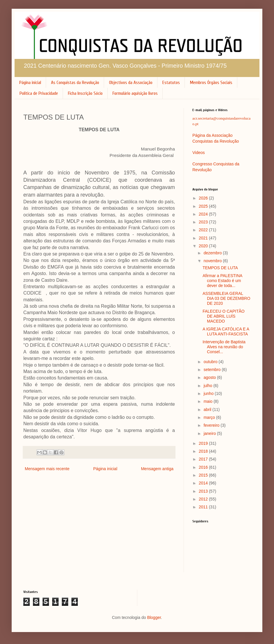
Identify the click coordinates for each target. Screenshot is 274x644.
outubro (211, 362)
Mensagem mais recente (47, 469)
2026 (204, 198)
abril (208, 409)
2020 (204, 246)
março (210, 417)
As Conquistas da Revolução (75, 83)
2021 (204, 238)
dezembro (213, 253)
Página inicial (30, 83)
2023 (204, 222)
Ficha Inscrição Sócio (85, 93)
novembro (213, 261)
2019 (204, 443)
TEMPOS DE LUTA (220, 268)
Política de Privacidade (39, 93)
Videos (199, 153)
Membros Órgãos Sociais (211, 83)
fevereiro (212, 425)
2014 (204, 483)
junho (209, 393)
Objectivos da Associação (131, 83)
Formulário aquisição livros (135, 93)
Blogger (154, 617)
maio (208, 401)
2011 (204, 507)
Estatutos (171, 83)
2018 (204, 451)
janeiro (210, 433)
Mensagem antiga (157, 469)
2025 (204, 206)
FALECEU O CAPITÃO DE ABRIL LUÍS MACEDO (224, 316)
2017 (204, 459)
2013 (204, 491)
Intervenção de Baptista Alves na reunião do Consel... (224, 347)
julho (208, 386)
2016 (204, 467)
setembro (212, 370)
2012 (204, 499)
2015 (204, 475)
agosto (210, 377)
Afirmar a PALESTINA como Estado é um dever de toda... (222, 281)
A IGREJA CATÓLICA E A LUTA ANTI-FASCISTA (226, 331)
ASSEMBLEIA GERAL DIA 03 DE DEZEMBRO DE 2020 (226, 298)
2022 (204, 230)
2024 (204, 214)
